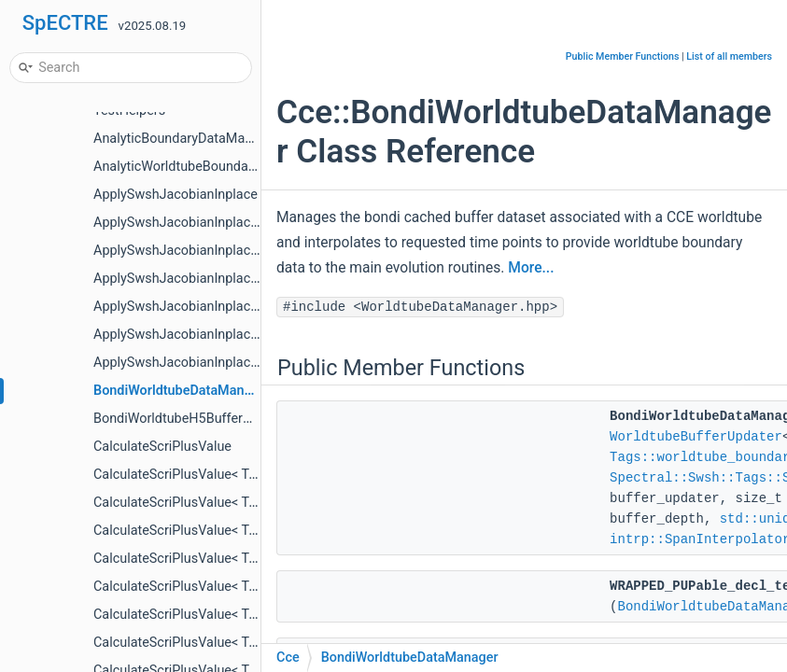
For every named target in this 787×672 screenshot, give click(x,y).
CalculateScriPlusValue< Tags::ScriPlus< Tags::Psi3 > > (256, 643)
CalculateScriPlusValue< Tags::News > (207, 503)
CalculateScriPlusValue (162, 447)
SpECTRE (65, 23)
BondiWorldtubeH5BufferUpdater (192, 419)
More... (531, 268)
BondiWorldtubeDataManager (182, 391)
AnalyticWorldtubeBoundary (176, 167)
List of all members (729, 56)
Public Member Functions (623, 56)
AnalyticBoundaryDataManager (186, 139)
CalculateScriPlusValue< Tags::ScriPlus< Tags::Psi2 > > (256, 615)
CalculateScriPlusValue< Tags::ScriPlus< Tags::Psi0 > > (256, 559)
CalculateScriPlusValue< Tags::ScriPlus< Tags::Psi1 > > (256, 587)
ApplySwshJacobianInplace (176, 195)
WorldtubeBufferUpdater (696, 437)
